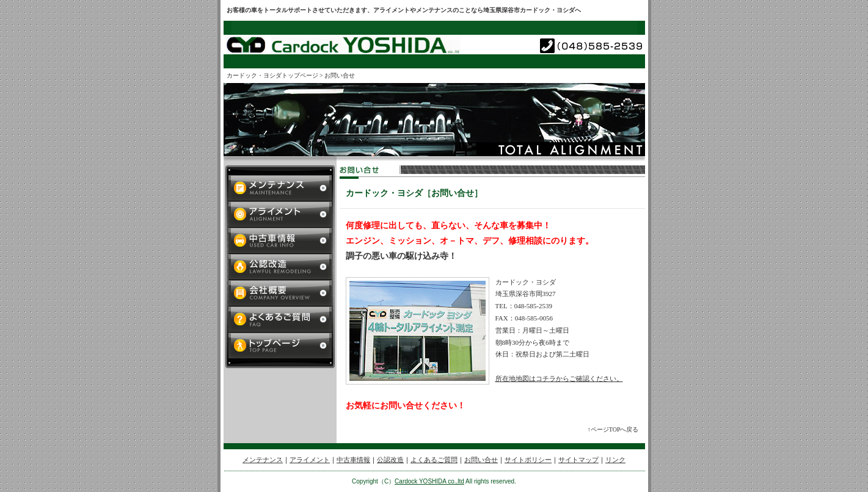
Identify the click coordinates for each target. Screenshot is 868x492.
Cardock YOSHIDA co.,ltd (429, 481)
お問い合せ (481, 460)
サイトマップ (578, 460)
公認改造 (390, 460)
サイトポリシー (528, 460)
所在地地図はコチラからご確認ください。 (559, 378)
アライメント (310, 460)
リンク (615, 460)
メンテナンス (263, 460)
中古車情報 (353, 460)
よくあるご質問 (434, 460)
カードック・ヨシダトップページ (272, 75)
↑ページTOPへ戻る (613, 429)
